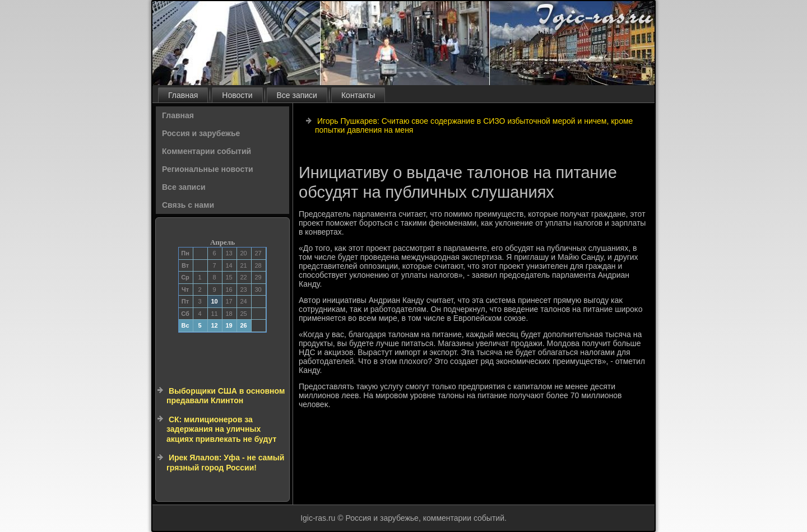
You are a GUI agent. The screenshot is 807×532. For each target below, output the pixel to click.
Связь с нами (188, 205)
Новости (237, 95)
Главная (183, 95)
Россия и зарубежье (201, 133)
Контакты (358, 95)
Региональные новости (208, 169)
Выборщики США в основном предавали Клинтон (226, 396)
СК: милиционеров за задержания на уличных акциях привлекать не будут (221, 429)
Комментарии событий (207, 151)
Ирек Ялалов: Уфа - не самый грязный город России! (225, 463)
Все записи (297, 95)
